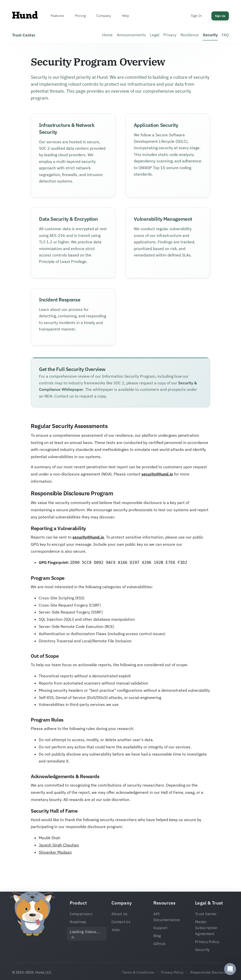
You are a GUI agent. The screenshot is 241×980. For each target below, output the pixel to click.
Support (160, 928)
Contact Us (121, 922)
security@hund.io (157, 474)
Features (57, 16)
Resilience (190, 35)
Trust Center (206, 914)
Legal (155, 35)
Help (125, 16)
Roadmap (78, 922)
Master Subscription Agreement (206, 928)
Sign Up (220, 16)
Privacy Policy (207, 942)
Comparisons (81, 914)
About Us (119, 914)
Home (107, 35)
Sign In (196, 16)
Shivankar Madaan (55, 852)
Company (103, 16)
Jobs (116, 930)
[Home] (25, 16)
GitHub (160, 944)
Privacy (170, 35)
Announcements (131, 35)
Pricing (80, 16)
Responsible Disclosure (210, 972)
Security (210, 35)
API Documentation (167, 917)
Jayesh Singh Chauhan (59, 845)
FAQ (225, 35)
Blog (157, 936)
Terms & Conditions (138, 972)
